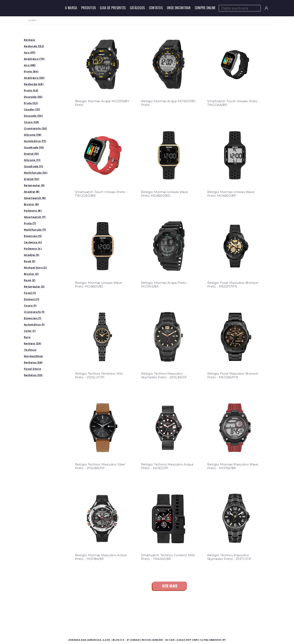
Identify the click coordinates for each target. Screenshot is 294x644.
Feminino (66, 619)
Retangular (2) (34, 287)
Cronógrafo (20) (36, 128)
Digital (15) (31, 154)
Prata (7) (30, 223)
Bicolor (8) (31, 204)
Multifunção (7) (35, 230)
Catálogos (137, 8)
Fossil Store (32, 369)
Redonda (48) (34, 84)
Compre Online (205, 8)
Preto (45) (31, 90)
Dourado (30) (33, 116)
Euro (27, 337)
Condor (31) (32, 109)
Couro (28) (31, 122)
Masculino (66, 614)
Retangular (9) (34, 185)
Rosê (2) (30, 280)
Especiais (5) (33, 236)
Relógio (30, 40)
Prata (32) (31, 103)
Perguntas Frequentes (194, 619)
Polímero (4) (33, 249)
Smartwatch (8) (35, 198)
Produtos (89, 8)
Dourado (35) (33, 97)
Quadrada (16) (34, 147)
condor (32, 20)
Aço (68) (30, 65)
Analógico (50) (34, 78)
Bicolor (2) (31, 274)
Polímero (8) (33, 211)
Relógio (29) (33, 344)
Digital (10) (32, 179)
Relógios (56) (33, 363)
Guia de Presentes (113, 8)
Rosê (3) (30, 261)
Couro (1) (30, 306)
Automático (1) (34, 325)
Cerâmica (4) (33, 242)
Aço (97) (30, 53)
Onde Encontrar (179, 8)
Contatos (156, 8)
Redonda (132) (34, 46)
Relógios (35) (33, 375)
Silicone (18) (33, 135)
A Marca (71, 8)
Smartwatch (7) (35, 217)
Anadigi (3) (32, 255)
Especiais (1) (33, 318)
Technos (30, 350)
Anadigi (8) (32, 192)
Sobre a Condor (131, 614)
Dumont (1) (32, 299)
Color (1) (30, 331)
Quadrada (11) (33, 166)
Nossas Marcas (130, 624)
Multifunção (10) (36, 173)
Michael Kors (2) (35, 268)
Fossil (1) (30, 293)
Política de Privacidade (194, 624)
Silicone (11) (32, 160)
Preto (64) (31, 72)
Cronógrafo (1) (34, 312)
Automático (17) (35, 141)
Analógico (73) (34, 59)
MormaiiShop (33, 356)
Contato (184, 614)
